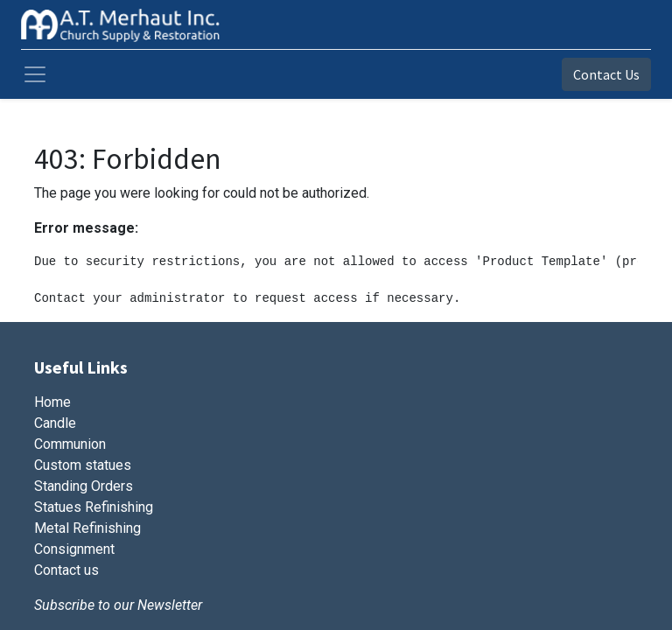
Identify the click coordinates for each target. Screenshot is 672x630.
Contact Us (606, 74)
